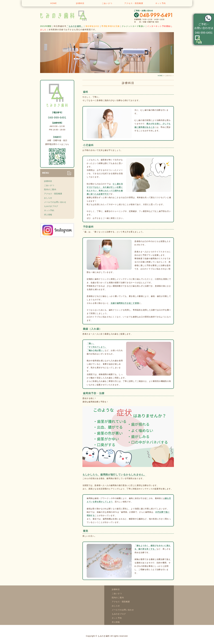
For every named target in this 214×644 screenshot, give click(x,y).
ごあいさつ (107, 3)
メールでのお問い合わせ (55, 202)
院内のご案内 (50, 189)
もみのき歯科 (104, 636)
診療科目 (80, 3)
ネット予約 (161, 3)
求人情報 (48, 215)
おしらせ (48, 198)
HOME (53, 3)
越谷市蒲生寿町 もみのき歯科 (67, 15)
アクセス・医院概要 (134, 3)
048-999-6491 (57, 118)
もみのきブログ (51, 206)
